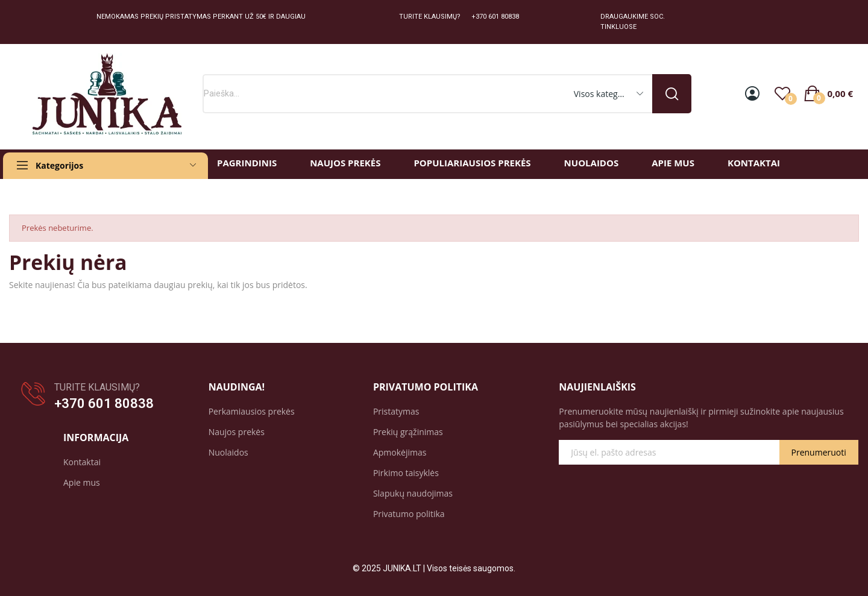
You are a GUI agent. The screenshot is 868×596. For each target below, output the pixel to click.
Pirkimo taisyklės (406, 473)
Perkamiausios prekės (252, 411)
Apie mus (82, 482)
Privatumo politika (409, 514)
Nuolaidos (228, 452)
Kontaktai (82, 462)
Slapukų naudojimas (413, 493)
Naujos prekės (237, 432)
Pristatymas (396, 411)
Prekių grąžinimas (408, 432)
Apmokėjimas (400, 452)
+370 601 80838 (104, 403)
